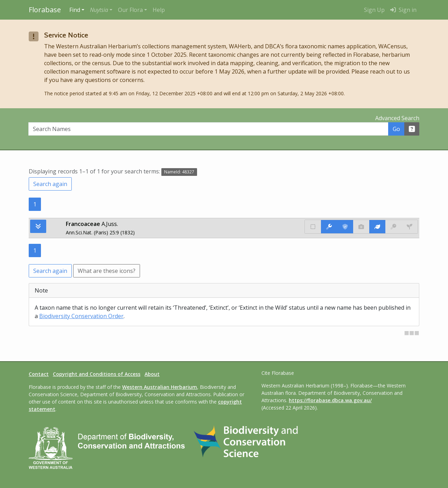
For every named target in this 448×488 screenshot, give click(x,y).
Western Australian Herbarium (160, 387)
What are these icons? (107, 271)
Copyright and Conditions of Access (97, 374)
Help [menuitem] (159, 10)
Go (396, 129)
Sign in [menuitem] (403, 10)
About (152, 374)
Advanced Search (397, 118)
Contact (39, 374)
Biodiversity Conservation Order (81, 316)
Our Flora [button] (130, 10)
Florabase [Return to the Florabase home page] (45, 10)
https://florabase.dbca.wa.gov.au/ (330, 400)
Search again (50, 184)
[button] (101, 10)
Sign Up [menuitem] (374, 10)
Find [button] (75, 10)
